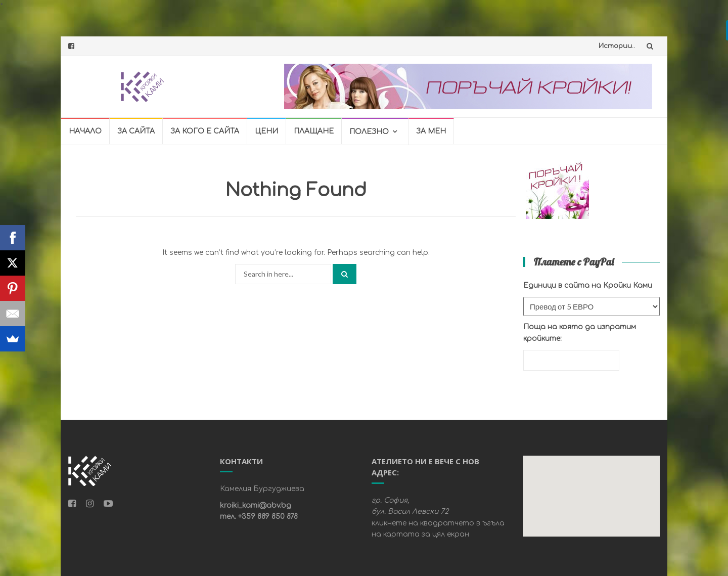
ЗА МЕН (431, 131)
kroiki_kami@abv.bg (256, 505)
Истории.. (617, 46)
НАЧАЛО (85, 131)
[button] (590, 491)
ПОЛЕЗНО (369, 132)
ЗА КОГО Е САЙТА (205, 131)
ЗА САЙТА (136, 131)
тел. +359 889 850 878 (259, 517)
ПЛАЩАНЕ (314, 131)
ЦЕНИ (266, 131)
